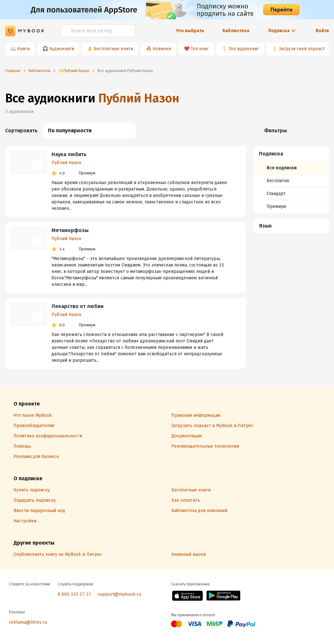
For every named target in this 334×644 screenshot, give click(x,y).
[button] (291, 154)
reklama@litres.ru (28, 622)
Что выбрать (190, 31)
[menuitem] (291, 180)
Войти (322, 31)
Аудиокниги (62, 49)
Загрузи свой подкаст (302, 49)
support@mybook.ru (119, 594)
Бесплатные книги (113, 49)
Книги (23, 49)
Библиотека (236, 31)
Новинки (162, 49)
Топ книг (200, 49)
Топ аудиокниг (244, 49)
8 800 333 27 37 (74, 594)
